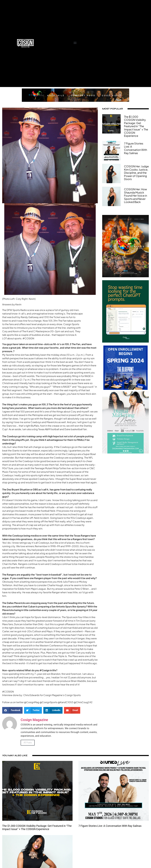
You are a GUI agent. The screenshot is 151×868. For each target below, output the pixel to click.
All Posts (28, 743)
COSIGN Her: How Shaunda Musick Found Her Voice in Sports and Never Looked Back (136, 196)
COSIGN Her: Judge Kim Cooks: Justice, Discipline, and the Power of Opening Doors (136, 173)
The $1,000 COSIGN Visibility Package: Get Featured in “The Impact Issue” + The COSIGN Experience (136, 126)
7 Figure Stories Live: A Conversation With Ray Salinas (136, 148)
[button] (75, 43)
